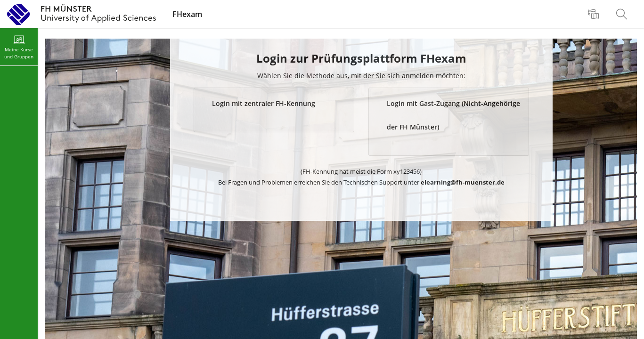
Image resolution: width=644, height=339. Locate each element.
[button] (274, 110)
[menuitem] (595, 14)
